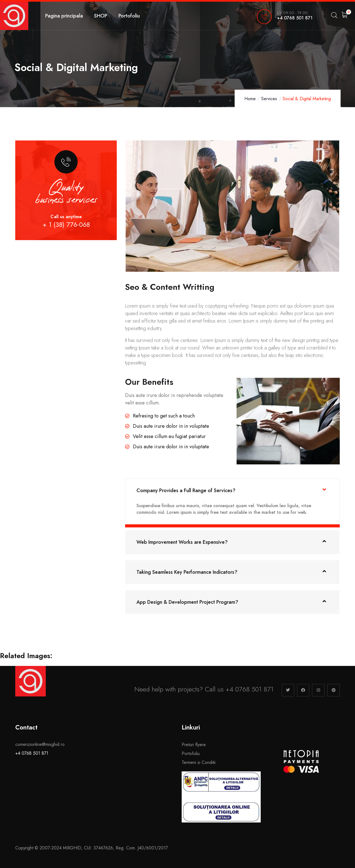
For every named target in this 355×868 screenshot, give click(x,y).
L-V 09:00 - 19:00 (292, 13)
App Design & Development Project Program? (187, 602)
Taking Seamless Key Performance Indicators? (187, 572)
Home (250, 99)
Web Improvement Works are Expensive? (182, 542)
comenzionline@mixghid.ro (40, 744)
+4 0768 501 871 (32, 753)
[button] (232, 490)
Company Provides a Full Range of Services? (186, 490)
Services (269, 99)
